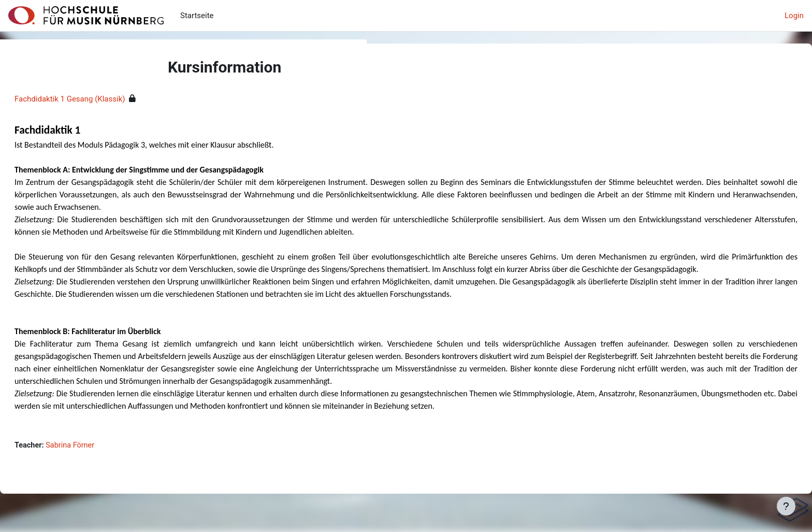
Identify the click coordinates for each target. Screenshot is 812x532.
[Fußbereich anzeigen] (786, 506)
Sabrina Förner (97, 458)
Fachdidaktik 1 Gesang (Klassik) (95, 99)
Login (794, 16)
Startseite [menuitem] (197, 16)
